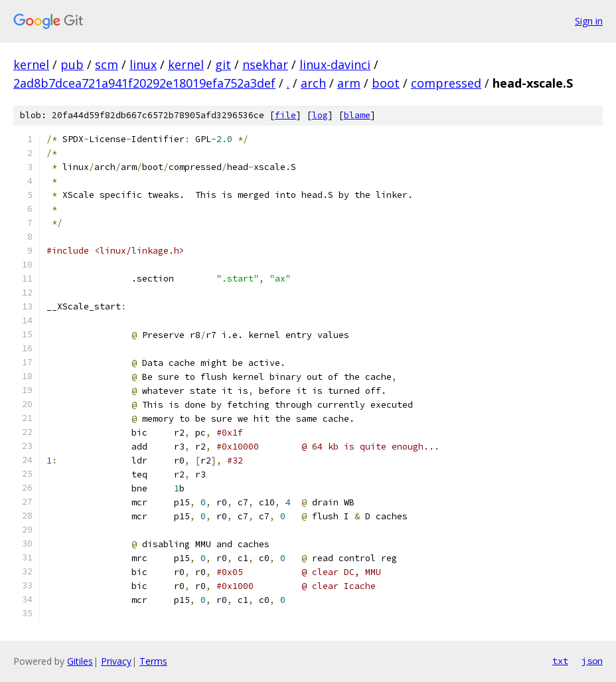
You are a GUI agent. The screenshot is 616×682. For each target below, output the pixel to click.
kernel (31, 64)
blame (357, 115)
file (285, 115)
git (223, 64)
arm (349, 83)
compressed (446, 83)
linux (143, 64)
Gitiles (80, 661)
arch (313, 83)
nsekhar (265, 64)
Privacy (116, 661)
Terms (153, 661)
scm (107, 64)
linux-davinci (335, 64)
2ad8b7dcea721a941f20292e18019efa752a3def (144, 83)
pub (72, 64)
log (320, 115)
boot (386, 83)
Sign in (589, 21)
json (592, 661)
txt (560, 661)
